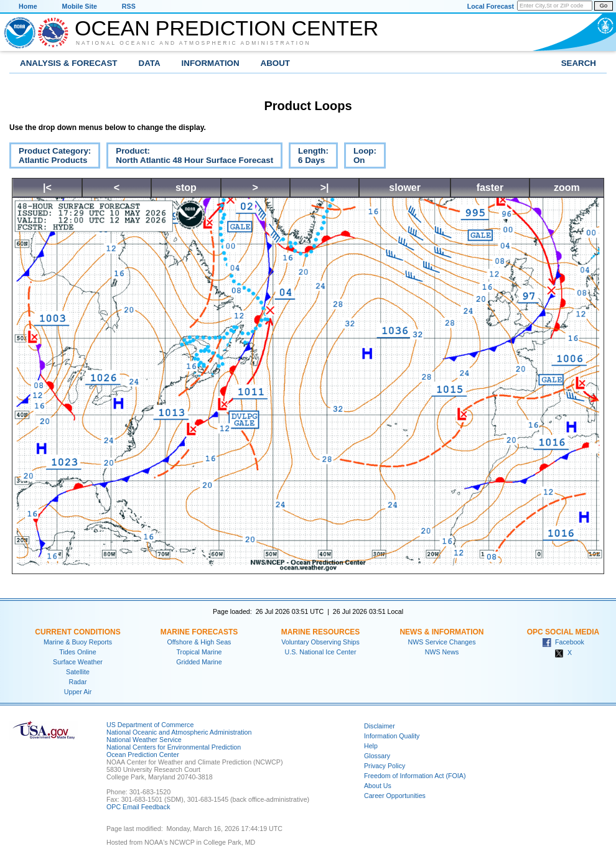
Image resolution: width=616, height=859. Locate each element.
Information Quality (392, 736)
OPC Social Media (563, 632)
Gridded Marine (199, 662)
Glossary (377, 756)
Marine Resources (321, 632)
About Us (378, 786)
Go (604, 6)
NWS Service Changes (442, 642)
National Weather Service (144, 740)
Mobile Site (80, 6)
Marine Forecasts (199, 632)
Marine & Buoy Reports (78, 642)
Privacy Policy (385, 766)
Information (211, 63)
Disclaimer (380, 726)
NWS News (442, 652)
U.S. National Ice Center (321, 652)
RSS (129, 6)
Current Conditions (77, 632)
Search (579, 63)
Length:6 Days (309, 157)
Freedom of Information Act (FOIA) (415, 776)
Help (371, 746)
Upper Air (78, 692)
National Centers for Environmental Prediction (174, 747)
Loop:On (360, 157)
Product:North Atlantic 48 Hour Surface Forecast (190, 157)
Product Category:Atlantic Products (50, 157)
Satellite (78, 672)
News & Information (441, 632)
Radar (77, 682)
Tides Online (77, 652)
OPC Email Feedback (138, 807)
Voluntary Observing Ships (320, 642)
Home (28, 6)
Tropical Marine (199, 652)
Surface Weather (78, 662)
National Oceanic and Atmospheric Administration (194, 43)
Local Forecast (491, 6)
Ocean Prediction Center (226, 28)
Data (150, 63)
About (275, 63)
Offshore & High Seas (199, 642)
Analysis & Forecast (69, 63)
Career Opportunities (395, 796)
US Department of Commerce (150, 725)
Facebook (563, 642)
